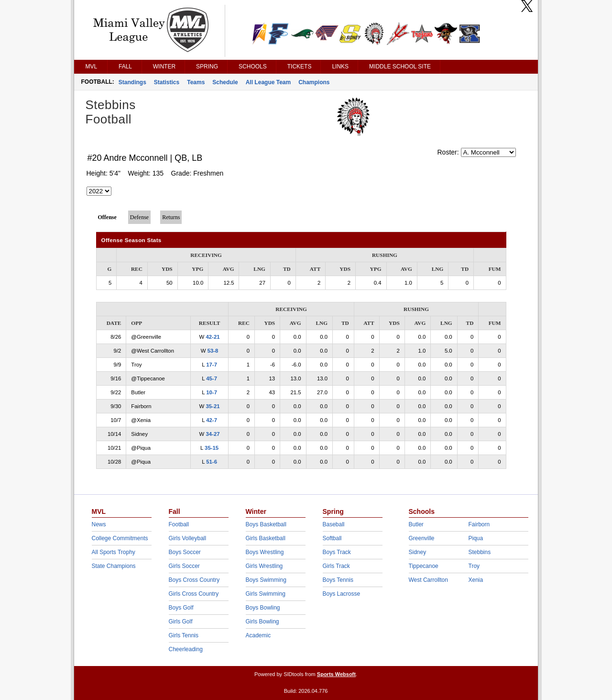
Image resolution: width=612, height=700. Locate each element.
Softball (332, 538)
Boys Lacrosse (342, 594)
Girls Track (336, 566)
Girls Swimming (266, 594)
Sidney (418, 552)
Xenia (476, 580)
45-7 (212, 378)
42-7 (212, 420)
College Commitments (120, 538)
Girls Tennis (184, 635)
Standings (132, 82)
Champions (314, 82)
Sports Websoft (336, 674)
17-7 (212, 365)
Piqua (476, 538)
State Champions (114, 566)
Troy (474, 566)
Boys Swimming (266, 580)
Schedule (225, 82)
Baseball (334, 524)
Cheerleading (186, 649)
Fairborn (479, 524)
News (99, 524)
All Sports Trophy (114, 552)
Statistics (167, 82)
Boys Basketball (266, 524)
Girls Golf (181, 622)
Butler (416, 524)
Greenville (422, 538)
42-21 (213, 337)
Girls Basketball (266, 538)
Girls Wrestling (264, 566)
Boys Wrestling (265, 552)
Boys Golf (181, 608)
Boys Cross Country (194, 580)
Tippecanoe (424, 566)
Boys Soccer (185, 552)
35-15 (212, 448)
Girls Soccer (184, 566)
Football (179, 524)
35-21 (213, 406)
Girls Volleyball (188, 538)
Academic (258, 635)
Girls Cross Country (194, 594)
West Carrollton (428, 580)
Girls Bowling (262, 622)
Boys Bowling (263, 608)
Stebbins (480, 552)
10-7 (212, 392)
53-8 (213, 351)
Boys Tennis (338, 580)
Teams (196, 82)
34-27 (213, 434)
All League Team (268, 82)
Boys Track (337, 552)
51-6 (212, 462)
